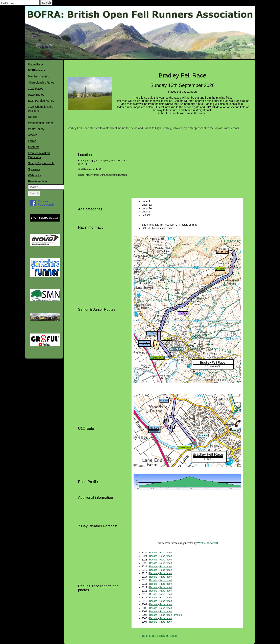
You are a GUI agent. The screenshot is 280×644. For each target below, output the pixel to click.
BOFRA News (37, 70)
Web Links (35, 175)
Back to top (149, 636)
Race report (166, 553)
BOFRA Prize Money (41, 101)
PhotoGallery (36, 129)
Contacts (34, 147)
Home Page (36, 64)
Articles (33, 135)
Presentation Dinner (41, 123)
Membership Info (39, 76)
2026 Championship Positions (41, 109)
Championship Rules (41, 83)
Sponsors (34, 169)
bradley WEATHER (187, 521)
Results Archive (38, 181)
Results (33, 117)
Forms (32, 141)
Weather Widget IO (208, 543)
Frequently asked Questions (39, 155)
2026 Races (36, 89)
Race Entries (36, 95)
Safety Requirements (41, 163)
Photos (178, 615)
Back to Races (167, 636)
